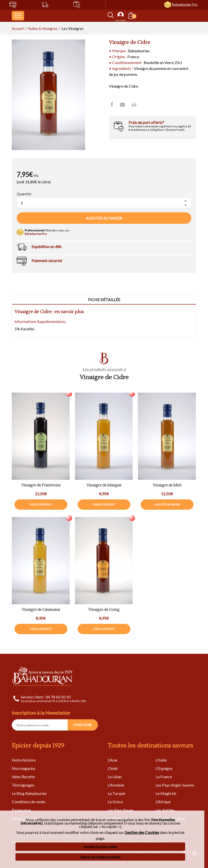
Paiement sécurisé (47, 260)
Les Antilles (165, 810)
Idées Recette (23, 777)
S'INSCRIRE (83, 725)
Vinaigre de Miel (167, 486)
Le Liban (115, 777)
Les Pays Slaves (121, 810)
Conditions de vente (29, 802)
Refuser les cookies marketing (100, 857)
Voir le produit (41, 504)
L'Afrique (163, 802)
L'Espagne (164, 768)
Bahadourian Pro (185, 4)
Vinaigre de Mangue (104, 486)
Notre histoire (24, 760)
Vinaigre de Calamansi (41, 610)
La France (164, 777)
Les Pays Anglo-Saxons (175, 785)
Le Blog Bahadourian (29, 793)
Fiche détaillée (104, 300)
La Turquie (117, 793)
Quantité (24, 194)
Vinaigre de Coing (104, 610)
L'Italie (161, 760)
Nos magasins (24, 768)
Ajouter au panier (104, 218)
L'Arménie (116, 785)
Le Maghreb (166, 793)
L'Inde (113, 768)
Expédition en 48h (46, 247)
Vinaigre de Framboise (41, 486)
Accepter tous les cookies (100, 847)
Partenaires (22, 810)
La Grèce (115, 802)
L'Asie (112, 760)
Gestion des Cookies (142, 832)
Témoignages (23, 785)
